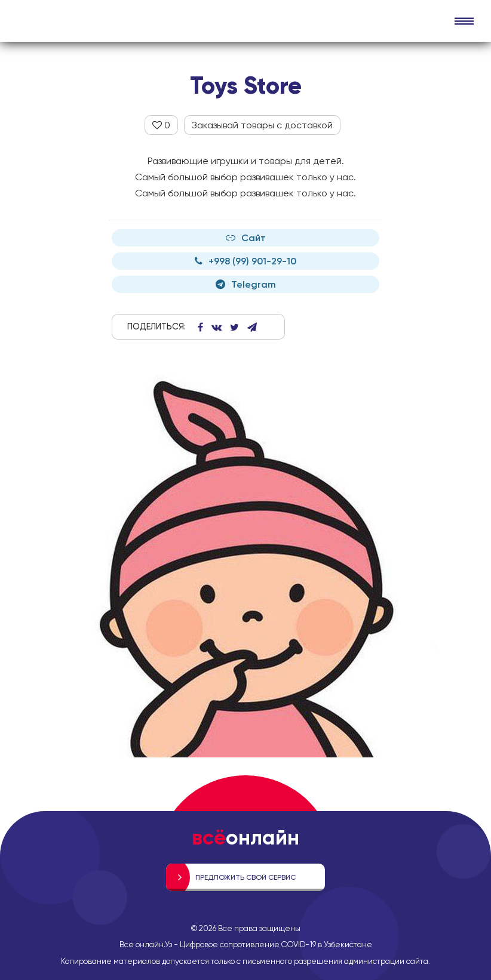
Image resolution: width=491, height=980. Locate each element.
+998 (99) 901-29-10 (245, 261)
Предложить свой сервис (245, 877)
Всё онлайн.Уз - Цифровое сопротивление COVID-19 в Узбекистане (246, 944)
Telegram (246, 284)
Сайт (246, 238)
